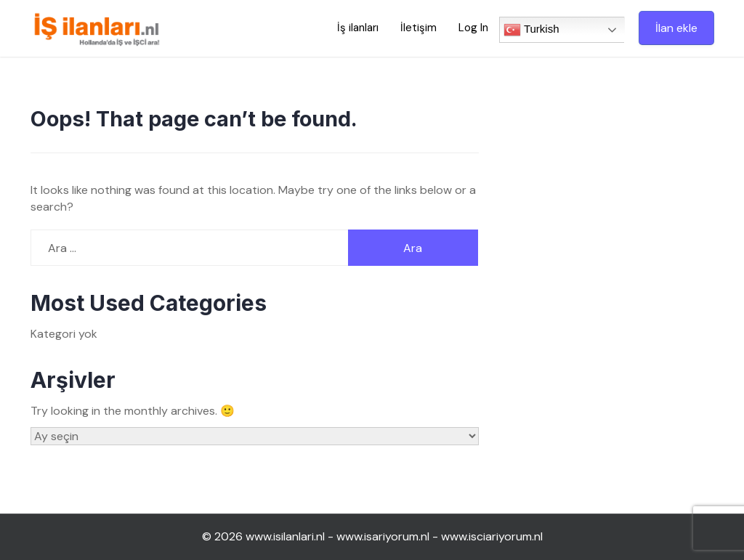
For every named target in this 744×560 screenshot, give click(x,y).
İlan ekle (676, 28)
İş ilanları (358, 28)
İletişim (418, 28)
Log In (473, 28)
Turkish (531, 30)
